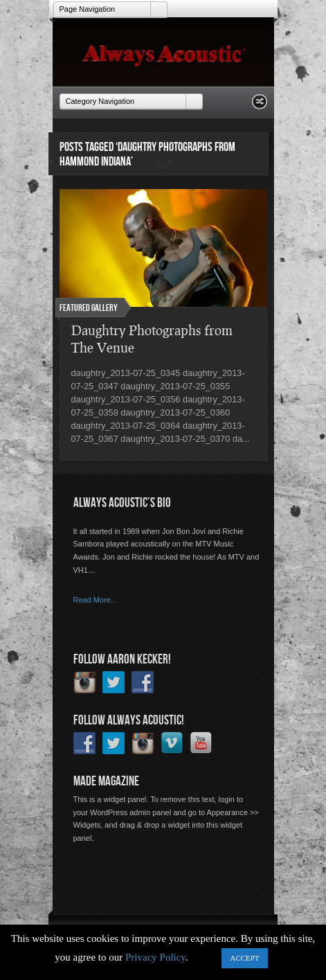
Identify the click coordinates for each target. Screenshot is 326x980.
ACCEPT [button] (244, 958)
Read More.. (94, 600)
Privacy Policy (155, 957)
